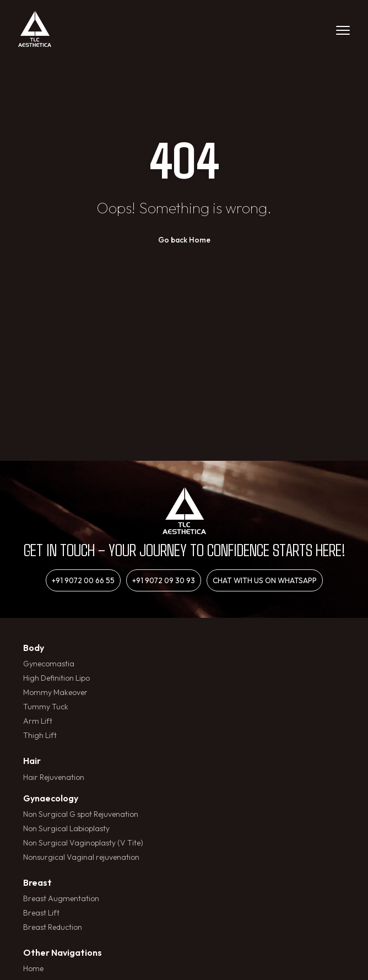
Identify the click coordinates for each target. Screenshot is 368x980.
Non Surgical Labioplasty (66, 828)
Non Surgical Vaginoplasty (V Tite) (83, 843)
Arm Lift (38, 721)
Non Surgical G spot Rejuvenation (81, 814)
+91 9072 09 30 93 (164, 580)
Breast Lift (41, 913)
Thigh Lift (40, 735)
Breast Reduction (53, 927)
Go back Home (184, 240)
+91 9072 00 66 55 (83, 580)
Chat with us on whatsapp (265, 580)
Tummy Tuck (46, 707)
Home (33, 968)
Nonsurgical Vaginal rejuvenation (81, 857)
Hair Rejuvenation (54, 777)
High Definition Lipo (56, 678)
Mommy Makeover (55, 692)
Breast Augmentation (61, 898)
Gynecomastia (49, 664)
